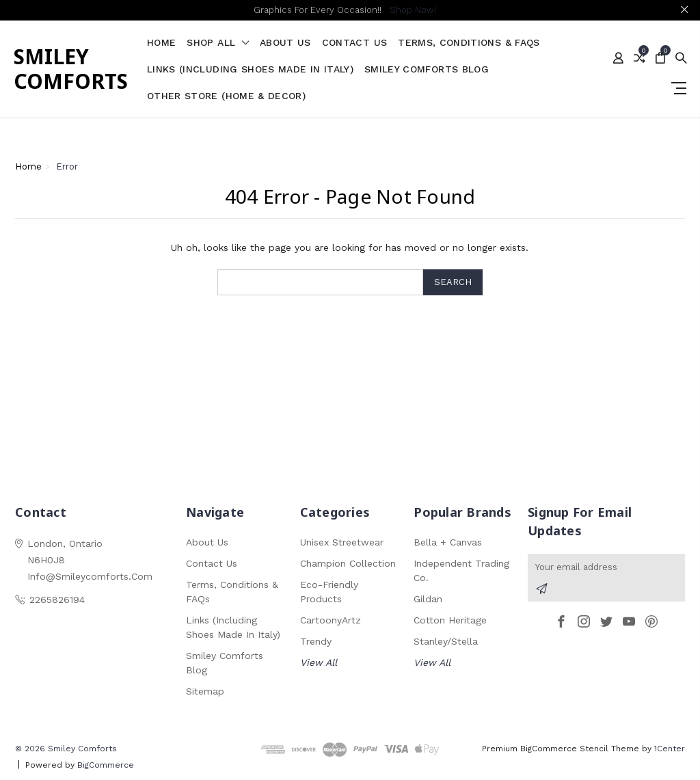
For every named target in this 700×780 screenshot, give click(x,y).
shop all (218, 43)
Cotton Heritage (450, 620)
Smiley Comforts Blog (427, 69)
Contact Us (355, 43)
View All (319, 662)
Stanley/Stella (446, 641)
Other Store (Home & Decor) (226, 96)
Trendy (316, 641)
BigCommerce (106, 765)
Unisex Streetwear (342, 542)
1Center (670, 749)
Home (161, 43)
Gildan (428, 599)
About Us (285, 43)
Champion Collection (348, 563)
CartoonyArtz (331, 620)
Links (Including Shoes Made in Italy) (250, 69)
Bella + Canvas (448, 542)
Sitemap (205, 691)
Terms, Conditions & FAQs (469, 43)
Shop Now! (413, 10)
